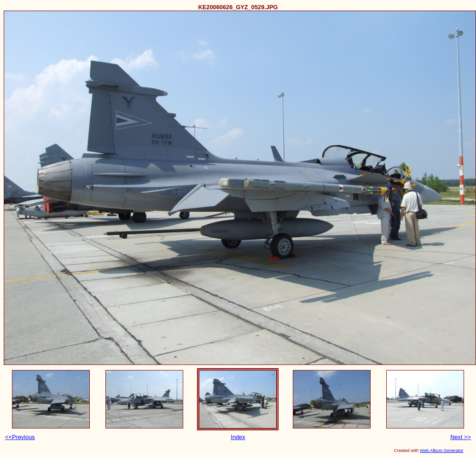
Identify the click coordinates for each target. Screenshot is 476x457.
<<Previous (20, 437)
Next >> (461, 437)
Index (238, 437)
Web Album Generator (442, 450)
